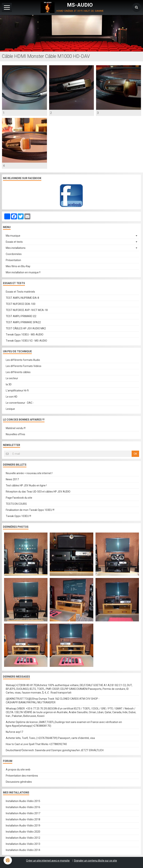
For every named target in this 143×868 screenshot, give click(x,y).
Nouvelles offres (15, 434)
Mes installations (16, 248)
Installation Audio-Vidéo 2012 (23, 838)
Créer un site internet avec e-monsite (48, 861)
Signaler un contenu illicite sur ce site (95, 861)
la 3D (9, 384)
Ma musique (13, 236)
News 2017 (12, 479)
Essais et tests (14, 242)
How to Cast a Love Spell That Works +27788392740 (36, 744)
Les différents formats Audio (23, 360)
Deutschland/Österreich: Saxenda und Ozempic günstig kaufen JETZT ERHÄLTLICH (55, 750)
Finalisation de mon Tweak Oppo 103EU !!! (30, 510)
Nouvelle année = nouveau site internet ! (29, 473)
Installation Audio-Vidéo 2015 (23, 801)
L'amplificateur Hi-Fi (17, 391)
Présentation (13, 260)
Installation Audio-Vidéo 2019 (23, 826)
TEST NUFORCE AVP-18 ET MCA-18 (27, 310)
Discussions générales (19, 782)
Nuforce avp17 (14, 732)
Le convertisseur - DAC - (20, 403)
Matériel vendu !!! (16, 428)
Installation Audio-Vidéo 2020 (23, 832)
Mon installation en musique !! (23, 272)
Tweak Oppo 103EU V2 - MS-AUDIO (26, 341)
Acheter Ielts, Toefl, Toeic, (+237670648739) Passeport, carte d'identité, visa (50, 738)
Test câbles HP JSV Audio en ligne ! (26, 485)
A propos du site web (18, 770)
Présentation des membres (22, 776)
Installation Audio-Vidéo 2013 (23, 844)
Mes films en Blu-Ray (18, 266)
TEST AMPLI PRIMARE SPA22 (23, 322)
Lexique (10, 409)
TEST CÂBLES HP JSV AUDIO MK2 (26, 328)
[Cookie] (8, 860)
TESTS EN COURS (16, 504)
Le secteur (12, 378)
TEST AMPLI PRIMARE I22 (21, 316)
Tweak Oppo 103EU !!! (18, 516)
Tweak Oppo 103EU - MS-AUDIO (25, 335)
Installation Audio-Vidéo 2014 (23, 850)
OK (135, 454)
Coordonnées (14, 254)
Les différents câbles (18, 372)
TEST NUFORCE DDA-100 (21, 304)
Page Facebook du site (19, 498)
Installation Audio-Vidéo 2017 (23, 813)
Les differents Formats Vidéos (24, 366)
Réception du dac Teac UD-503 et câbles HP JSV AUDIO (38, 492)
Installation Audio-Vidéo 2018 (23, 819)
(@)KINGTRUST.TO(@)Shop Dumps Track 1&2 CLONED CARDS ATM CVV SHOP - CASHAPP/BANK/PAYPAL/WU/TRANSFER (53, 701)
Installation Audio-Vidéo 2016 (23, 807)
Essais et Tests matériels (20, 292)
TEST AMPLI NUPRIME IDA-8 (22, 298)
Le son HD (12, 397)
